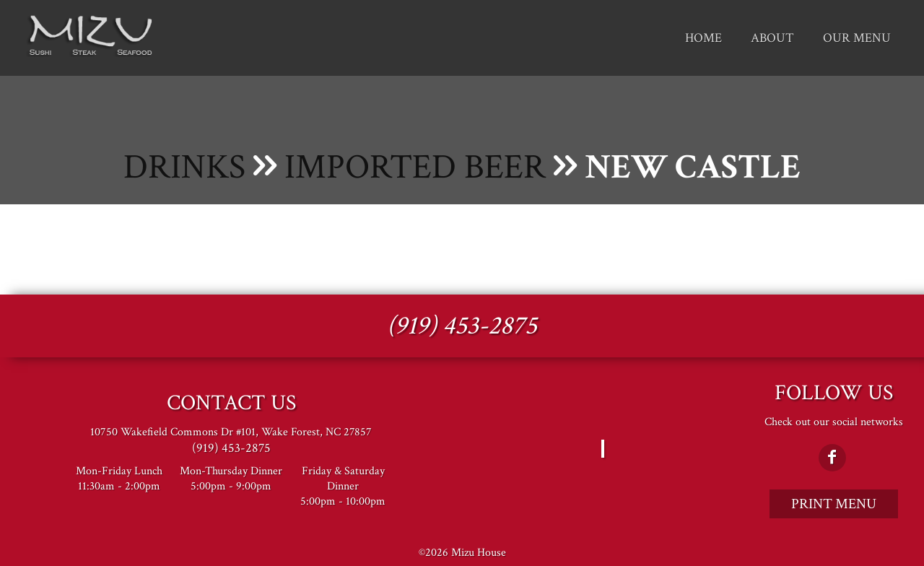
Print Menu (834, 504)
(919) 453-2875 (462, 326)
